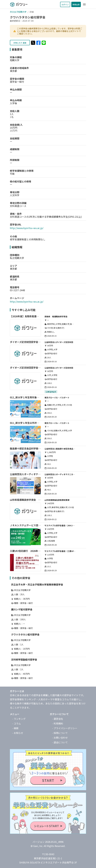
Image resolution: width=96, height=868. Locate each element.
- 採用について (60, 733)
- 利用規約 (58, 723)
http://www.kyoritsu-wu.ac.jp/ (27, 228)
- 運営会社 (58, 719)
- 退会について (60, 742)
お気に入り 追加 (20, 43)
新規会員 (76, 4)
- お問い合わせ (60, 738)
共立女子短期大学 (18, 12)
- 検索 (15, 728)
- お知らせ (18, 733)
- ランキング (19, 719)
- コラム (17, 723)
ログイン (65, 4)
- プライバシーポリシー (65, 728)
